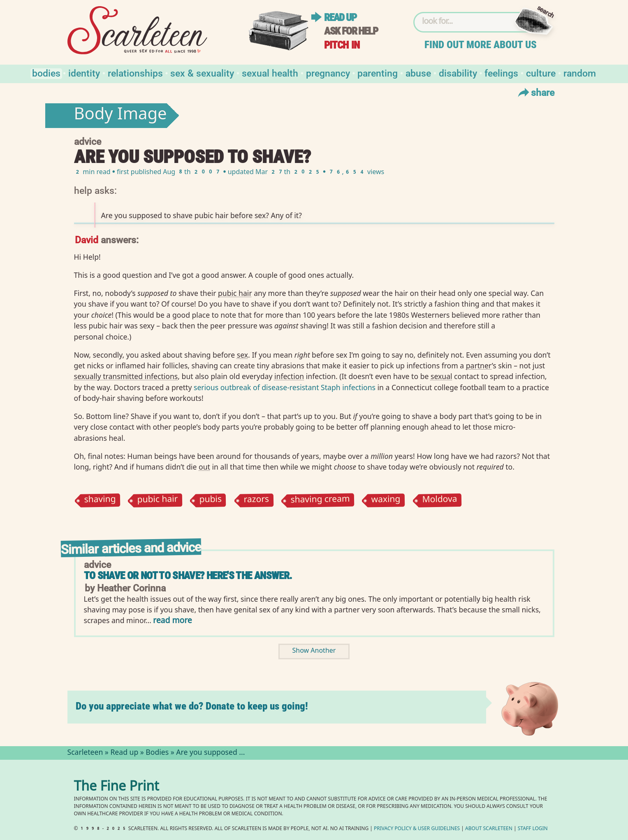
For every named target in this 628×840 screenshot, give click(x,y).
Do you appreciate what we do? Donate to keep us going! (192, 706)
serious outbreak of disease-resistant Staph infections (285, 387)
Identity (84, 73)
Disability (458, 73)
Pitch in (342, 45)
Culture (541, 73)
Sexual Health (270, 73)
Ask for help (351, 31)
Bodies (46, 73)
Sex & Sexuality (202, 73)
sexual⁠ (441, 376)
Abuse (418, 73)
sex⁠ (242, 355)
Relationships (135, 73)
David (87, 239)
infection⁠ (289, 376)
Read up (340, 17)
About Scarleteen (489, 829)
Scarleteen (85, 753)
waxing (386, 500)
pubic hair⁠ (235, 293)
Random (580, 73)
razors (256, 500)
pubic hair (157, 500)
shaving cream (320, 500)
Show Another (314, 651)
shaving (100, 500)
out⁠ (204, 467)
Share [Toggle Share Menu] (535, 92)
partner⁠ (479, 365)
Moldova (439, 500)
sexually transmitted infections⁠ (126, 376)
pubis (211, 500)
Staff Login (533, 829)
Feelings (501, 73)
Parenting (378, 73)
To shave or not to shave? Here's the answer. (188, 576)
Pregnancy (328, 73)
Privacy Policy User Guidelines (417, 829)
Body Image (121, 116)
